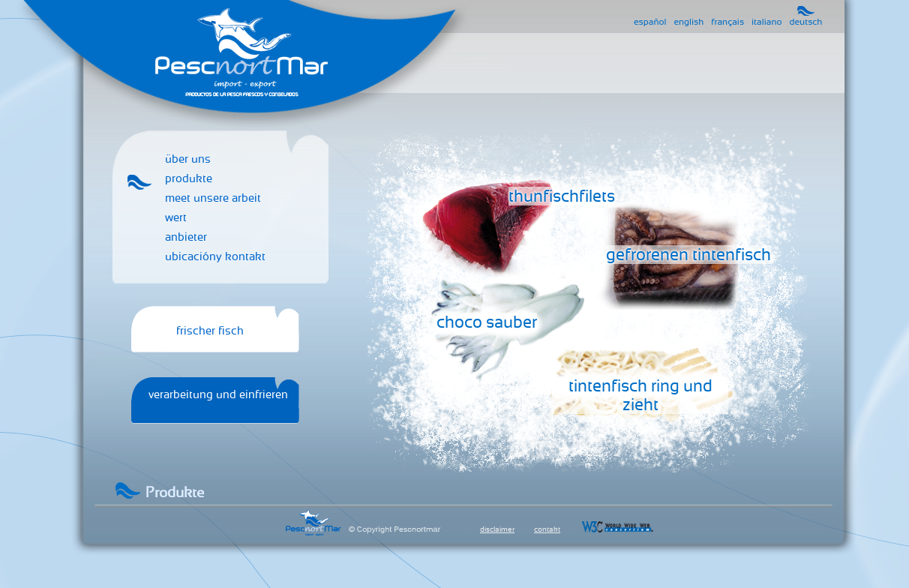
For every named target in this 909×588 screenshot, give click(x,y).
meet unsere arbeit (213, 198)
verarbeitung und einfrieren (218, 394)
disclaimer (497, 529)
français (727, 22)
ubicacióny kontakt (215, 256)
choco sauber (487, 322)
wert (176, 217)
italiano (766, 22)
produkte (189, 178)
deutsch (806, 22)
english (688, 22)
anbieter (186, 237)
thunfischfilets (562, 196)
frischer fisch (210, 331)
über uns (188, 159)
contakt (547, 529)
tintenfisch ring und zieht (640, 395)
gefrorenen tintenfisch (688, 255)
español (650, 22)
